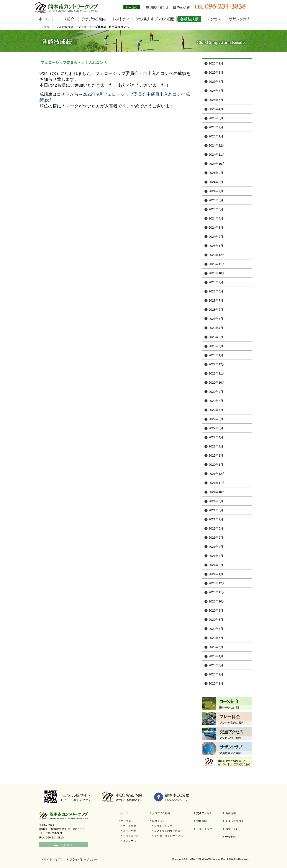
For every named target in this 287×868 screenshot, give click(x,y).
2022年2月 (216, 455)
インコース (130, 841)
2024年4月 (216, 218)
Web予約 (231, 837)
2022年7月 (216, 410)
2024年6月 (216, 200)
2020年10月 (217, 601)
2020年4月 (216, 656)
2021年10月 (217, 492)
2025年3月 (216, 118)
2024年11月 (217, 155)
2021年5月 (216, 538)
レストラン (159, 821)
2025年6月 (216, 91)
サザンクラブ (204, 829)
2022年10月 (217, 383)
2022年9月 (216, 392)
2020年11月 (217, 592)
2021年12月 (217, 474)
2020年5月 (216, 647)
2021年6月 (216, 528)
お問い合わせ (233, 829)
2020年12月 (217, 583)
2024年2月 (216, 237)
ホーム (125, 813)
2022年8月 (216, 401)
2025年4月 (216, 109)
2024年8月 (216, 182)
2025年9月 (216, 63)
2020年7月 (216, 629)
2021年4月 (216, 547)
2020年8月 (216, 620)
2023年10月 (217, 273)
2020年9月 (216, 611)
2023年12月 (217, 255)
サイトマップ (52, 859)
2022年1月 (216, 465)
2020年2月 (216, 674)
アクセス (66, 845)
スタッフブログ (235, 821)
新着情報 (231, 813)
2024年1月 (216, 246)
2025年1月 (216, 136)
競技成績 (202, 821)
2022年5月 (216, 428)
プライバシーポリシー (84, 859)
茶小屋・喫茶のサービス (169, 836)
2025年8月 (216, 73)
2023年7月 (216, 300)
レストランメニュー (166, 826)
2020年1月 (216, 683)
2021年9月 (216, 501)
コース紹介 (127, 821)
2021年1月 (216, 574)
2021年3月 (216, 556)
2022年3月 (216, 446)
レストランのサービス (167, 831)
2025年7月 (216, 82)
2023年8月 (216, 291)
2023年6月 (216, 310)
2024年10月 (217, 164)
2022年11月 (217, 373)
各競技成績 (66, 27)
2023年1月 (216, 355)
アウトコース (131, 836)
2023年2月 (216, 346)
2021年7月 (216, 519)
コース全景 (130, 831)
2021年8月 (216, 510)
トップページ (46, 27)
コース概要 (130, 826)
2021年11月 (217, 483)
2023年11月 (217, 264)
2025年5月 (216, 100)
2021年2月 (216, 565)
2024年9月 (216, 173)
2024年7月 (216, 191)
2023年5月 (216, 319)
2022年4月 (216, 437)
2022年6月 (216, 419)
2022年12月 (217, 364)
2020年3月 (216, 665)
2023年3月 (216, 337)
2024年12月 (217, 145)
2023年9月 (216, 282)
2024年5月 (216, 209)
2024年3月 (216, 228)
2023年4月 (216, 328)
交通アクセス (204, 813)
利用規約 (131, 7)
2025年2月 (216, 127)
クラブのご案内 (161, 813)
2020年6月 (216, 638)
